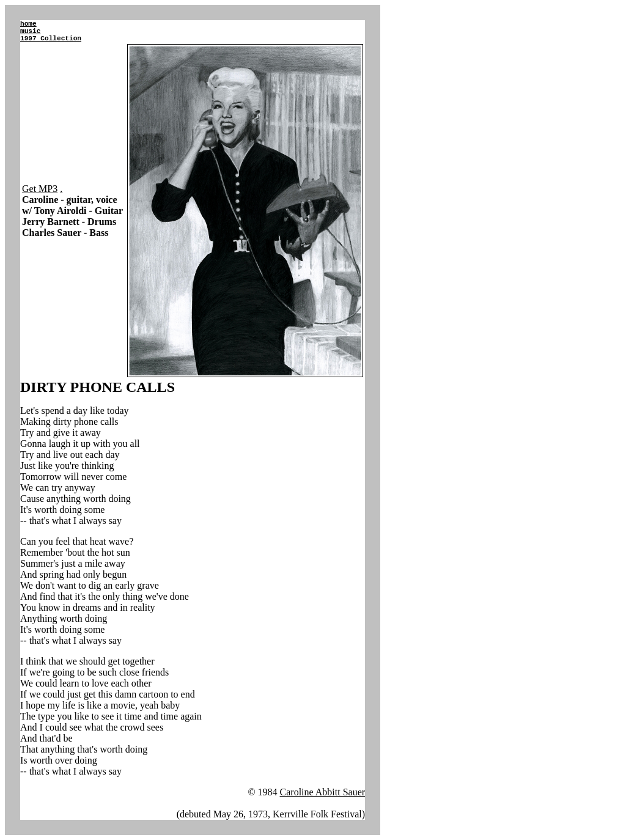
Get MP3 (40, 189)
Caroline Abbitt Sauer (323, 792)
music (30, 31)
